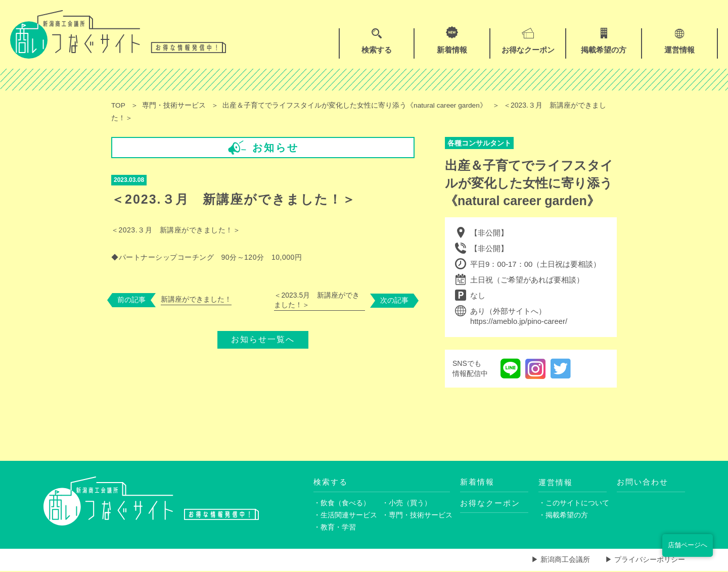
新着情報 (477, 482)
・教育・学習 (335, 528)
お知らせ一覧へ (263, 338)
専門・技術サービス (174, 105)
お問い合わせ (643, 482)
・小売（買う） (406, 503)
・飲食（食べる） (342, 503)
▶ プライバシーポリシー (645, 561)
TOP (119, 105)
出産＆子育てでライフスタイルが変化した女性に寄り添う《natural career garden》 (356, 105)
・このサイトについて (573, 503)
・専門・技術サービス (416, 516)
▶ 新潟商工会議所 (561, 561)
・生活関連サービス (345, 516)
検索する (331, 482)
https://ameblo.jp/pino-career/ (519, 322)
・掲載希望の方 (563, 516)
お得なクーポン (490, 504)
